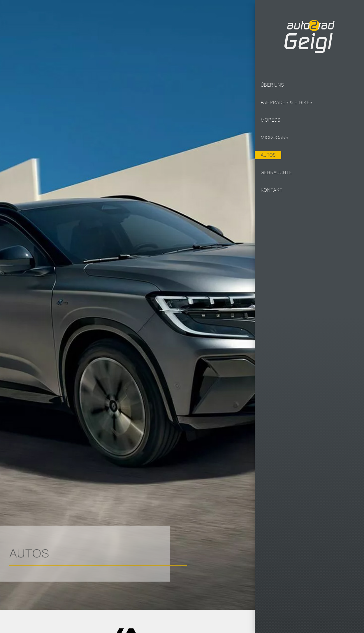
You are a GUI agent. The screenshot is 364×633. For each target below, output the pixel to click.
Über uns (272, 85)
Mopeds (270, 120)
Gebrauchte (276, 173)
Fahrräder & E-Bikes (286, 103)
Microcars (274, 138)
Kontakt (271, 190)
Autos (268, 155)
